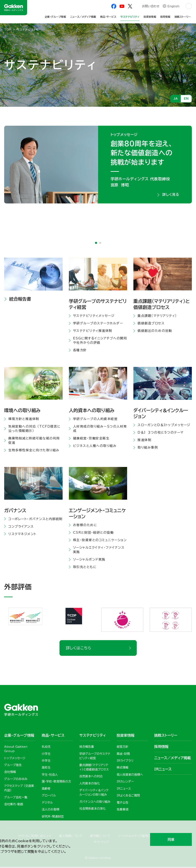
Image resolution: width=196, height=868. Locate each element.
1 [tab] (96, 243)
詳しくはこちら (79, 648)
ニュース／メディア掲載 (83, 17)
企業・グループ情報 (55, 17)
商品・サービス (108, 17)
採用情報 (165, 17)
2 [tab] (100, 243)
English (173, 7)
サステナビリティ (130, 17)
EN (186, 99)
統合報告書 (20, 300)
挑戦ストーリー (183, 17)
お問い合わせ (150, 7)
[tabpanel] (98, 165)
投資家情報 (150, 17)
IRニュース (163, 770)
